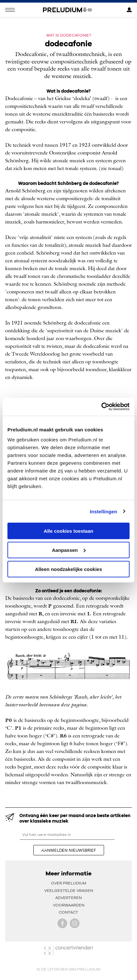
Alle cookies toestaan (68, 531)
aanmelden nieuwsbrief (69, 850)
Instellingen (104, 511)
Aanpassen (69, 550)
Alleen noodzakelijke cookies (68, 569)
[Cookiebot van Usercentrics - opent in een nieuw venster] (101, 407)
